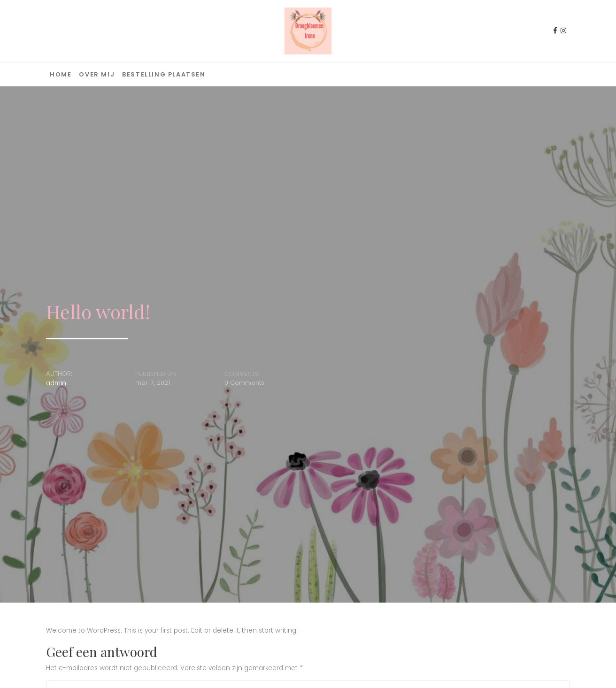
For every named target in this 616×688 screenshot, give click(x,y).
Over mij (97, 74)
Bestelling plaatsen (164, 74)
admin (56, 383)
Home (61, 74)
